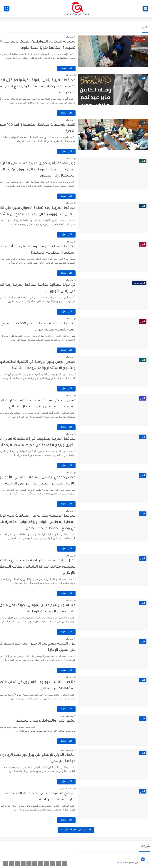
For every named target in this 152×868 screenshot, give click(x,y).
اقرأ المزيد (81, 68)
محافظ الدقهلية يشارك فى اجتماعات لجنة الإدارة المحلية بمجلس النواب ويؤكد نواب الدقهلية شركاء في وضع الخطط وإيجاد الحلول (49, 522)
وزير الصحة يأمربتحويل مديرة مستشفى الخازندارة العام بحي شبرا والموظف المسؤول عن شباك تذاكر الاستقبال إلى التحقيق (48, 170)
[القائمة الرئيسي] (145, 9)
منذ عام (84, 37)
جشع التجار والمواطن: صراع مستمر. (60, 721)
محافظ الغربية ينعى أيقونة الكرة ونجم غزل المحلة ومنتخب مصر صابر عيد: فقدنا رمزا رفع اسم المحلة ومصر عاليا (49, 87)
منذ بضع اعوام (81, 716)
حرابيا (119, 863)
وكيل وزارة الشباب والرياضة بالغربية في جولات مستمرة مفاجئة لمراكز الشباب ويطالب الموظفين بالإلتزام (50, 567)
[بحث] (7, 9)
